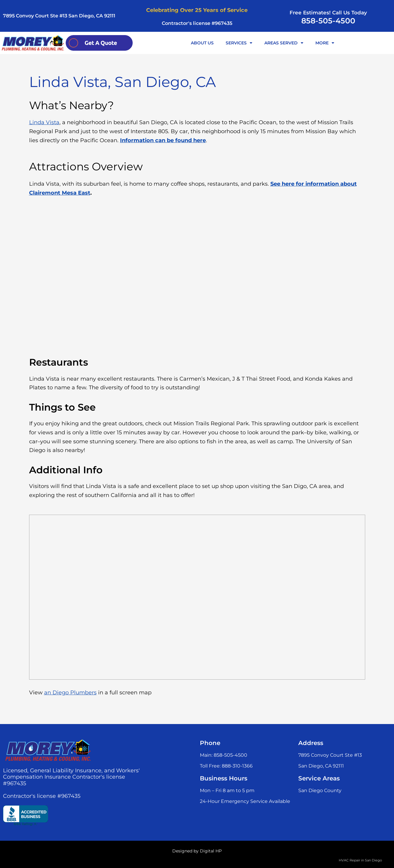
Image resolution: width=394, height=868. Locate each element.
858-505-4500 (328, 21)
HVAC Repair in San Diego (360, 860)
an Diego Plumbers (70, 693)
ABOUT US (202, 43)
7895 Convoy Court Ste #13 (330, 755)
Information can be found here (163, 140)
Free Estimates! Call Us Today (328, 13)
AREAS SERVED (284, 43)
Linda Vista (44, 122)
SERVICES (239, 43)
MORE (325, 43)
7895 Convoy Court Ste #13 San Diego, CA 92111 (59, 16)
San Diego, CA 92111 (321, 766)
